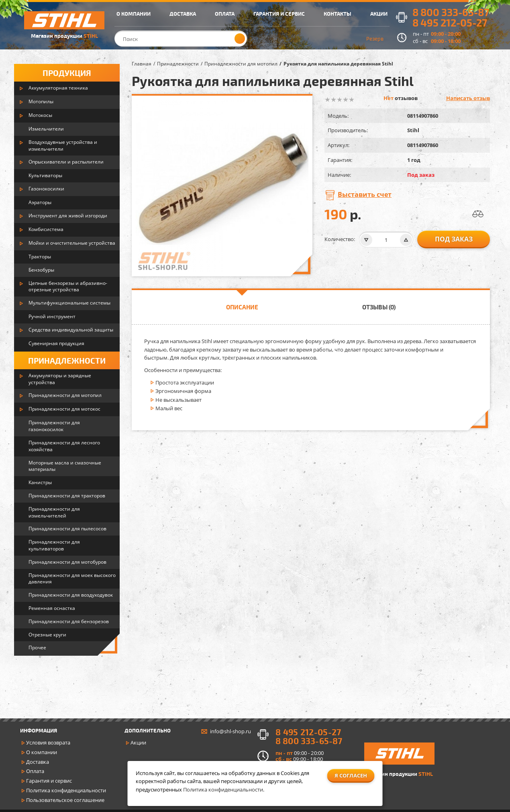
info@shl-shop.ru (231, 731)
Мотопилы (41, 101)
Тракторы (40, 257)
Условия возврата (48, 742)
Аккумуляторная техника (58, 88)
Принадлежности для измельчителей (54, 512)
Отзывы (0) (379, 307)
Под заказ (454, 239)
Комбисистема (46, 229)
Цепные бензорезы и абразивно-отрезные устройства (68, 286)
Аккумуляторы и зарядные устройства (60, 379)
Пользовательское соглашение (65, 800)
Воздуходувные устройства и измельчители (63, 145)
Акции (138, 742)
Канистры (40, 482)
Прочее (37, 647)
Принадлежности (67, 360)
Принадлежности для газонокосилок (54, 426)
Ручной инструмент (52, 316)
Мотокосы (40, 115)
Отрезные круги (47, 635)
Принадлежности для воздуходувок (71, 595)
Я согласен (351, 775)
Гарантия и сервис (49, 781)
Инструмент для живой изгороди (68, 216)
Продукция (67, 73)
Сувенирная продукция (56, 343)
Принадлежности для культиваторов (54, 545)
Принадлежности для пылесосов (67, 529)
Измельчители (46, 129)
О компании (42, 752)
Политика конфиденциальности (66, 790)
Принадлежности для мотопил (65, 395)
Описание (242, 307)
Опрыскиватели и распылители (66, 162)
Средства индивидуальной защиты (71, 330)
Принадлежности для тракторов (67, 496)
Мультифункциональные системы (69, 303)
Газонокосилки (46, 189)
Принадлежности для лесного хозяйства (64, 446)
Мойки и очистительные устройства (72, 243)
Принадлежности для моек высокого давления (72, 579)
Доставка (38, 762)
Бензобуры (41, 270)
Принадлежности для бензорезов (69, 621)
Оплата (35, 771)
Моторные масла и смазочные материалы (65, 466)
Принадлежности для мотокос (64, 409)
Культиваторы (45, 175)
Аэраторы (40, 202)
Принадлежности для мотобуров (67, 562)
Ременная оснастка (52, 608)
